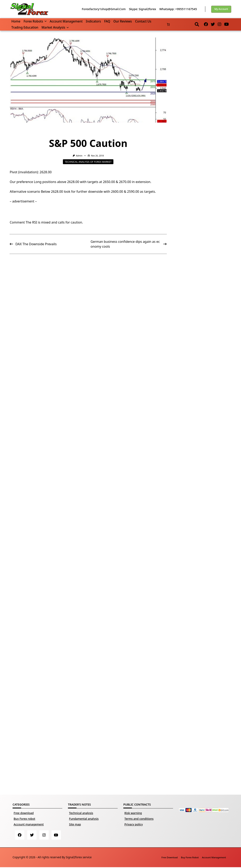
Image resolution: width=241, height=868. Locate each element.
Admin (79, 156)
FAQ (107, 21)
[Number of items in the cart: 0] (168, 24)
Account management (66, 21)
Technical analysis (81, 813)
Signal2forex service (79, 858)
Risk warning (133, 813)
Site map (75, 824)
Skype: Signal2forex (142, 9)
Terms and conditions (139, 819)
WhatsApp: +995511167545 (178, 9)
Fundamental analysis (84, 819)
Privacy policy (134, 824)
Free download (24, 813)
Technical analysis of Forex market (88, 162)
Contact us (143, 21)
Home (16, 21)
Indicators (93, 21)
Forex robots (35, 21)
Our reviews (123, 21)
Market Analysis (55, 27)
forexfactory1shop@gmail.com (104, 9)
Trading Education (25, 27)
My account (221, 9)
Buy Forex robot (24, 819)
